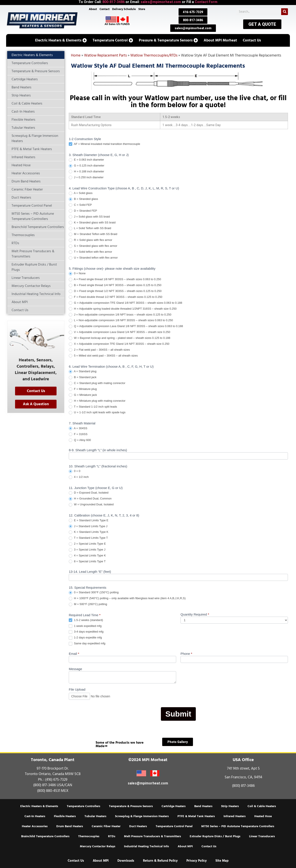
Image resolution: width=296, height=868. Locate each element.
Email (74, 654)
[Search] (285, 12)
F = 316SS (78, 434)
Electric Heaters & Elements (39, 806)
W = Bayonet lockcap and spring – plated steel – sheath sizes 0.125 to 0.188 (120, 338)
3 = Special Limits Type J (87, 550)
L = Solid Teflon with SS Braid (90, 228)
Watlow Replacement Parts (105, 55)
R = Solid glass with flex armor (90, 240)
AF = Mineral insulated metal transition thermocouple (104, 144)
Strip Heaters (230, 806)
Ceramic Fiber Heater (106, 826)
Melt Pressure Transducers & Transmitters (152, 836)
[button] (61, 40)
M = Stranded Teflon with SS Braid (93, 234)
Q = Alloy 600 (80, 440)
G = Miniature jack (83, 395)
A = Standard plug (83, 371)
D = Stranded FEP (83, 211)
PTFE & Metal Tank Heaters (196, 816)
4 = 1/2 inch (79, 477)
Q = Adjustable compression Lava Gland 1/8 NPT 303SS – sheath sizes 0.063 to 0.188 (126, 326)
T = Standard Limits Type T (88, 538)
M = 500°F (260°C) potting (88, 604)
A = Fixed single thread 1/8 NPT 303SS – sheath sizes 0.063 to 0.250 (115, 279)
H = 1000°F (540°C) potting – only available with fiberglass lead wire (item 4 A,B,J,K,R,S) (127, 598)
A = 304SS (78, 428)
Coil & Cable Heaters (262, 806)
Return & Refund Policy (160, 861)
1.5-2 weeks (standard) (86, 620)
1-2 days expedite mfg (85, 638)
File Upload (77, 690)
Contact (105, 9)
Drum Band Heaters (70, 826)
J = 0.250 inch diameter (86, 178)
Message (75, 669)
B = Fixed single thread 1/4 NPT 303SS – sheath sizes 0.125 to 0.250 (115, 285)
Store (142, 9)
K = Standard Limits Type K (89, 532)
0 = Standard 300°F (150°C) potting (94, 593)
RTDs (112, 836)
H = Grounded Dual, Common (90, 499)
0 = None (77, 274)
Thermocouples (89, 836)
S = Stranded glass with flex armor (93, 246)
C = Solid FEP (80, 205)
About (93, 9)
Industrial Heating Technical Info (146, 846)
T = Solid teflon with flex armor (90, 252)
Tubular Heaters (95, 816)
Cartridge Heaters (174, 806)
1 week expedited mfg (85, 626)
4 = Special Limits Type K (87, 556)
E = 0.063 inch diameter (86, 160)
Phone (186, 654)
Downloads (126, 861)
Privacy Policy (197, 861)
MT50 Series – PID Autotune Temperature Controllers (238, 826)
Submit (178, 714)
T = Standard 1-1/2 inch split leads (93, 407)
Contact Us (209, 846)
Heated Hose (263, 816)
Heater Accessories (35, 826)
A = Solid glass (81, 193)
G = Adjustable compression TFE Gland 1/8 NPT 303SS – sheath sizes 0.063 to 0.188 (125, 303)
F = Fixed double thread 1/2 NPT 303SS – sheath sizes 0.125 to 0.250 (115, 297)
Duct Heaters (138, 826)
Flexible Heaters (65, 816)
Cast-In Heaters (35, 816)
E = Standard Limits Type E (89, 521)
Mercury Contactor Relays (98, 846)
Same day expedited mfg (87, 644)
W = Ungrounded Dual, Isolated (91, 505)
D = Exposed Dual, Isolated (89, 493)
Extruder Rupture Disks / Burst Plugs (215, 836)
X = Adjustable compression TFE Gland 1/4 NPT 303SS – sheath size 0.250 (119, 344)
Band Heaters (203, 806)
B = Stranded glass (83, 199)
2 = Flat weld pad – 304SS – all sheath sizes (99, 350)
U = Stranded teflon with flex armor (93, 258)
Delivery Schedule (124, 9)
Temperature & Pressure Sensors (131, 806)
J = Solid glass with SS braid (89, 217)
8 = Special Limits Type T (87, 562)
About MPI (185, 846)
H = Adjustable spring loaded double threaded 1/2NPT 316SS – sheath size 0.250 (123, 309)
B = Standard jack (83, 377)
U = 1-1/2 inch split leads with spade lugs (97, 413)
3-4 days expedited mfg (86, 632)
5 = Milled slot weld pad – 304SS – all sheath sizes (103, 356)
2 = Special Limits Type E (87, 544)
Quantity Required (195, 614)
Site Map (222, 861)
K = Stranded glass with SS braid (92, 223)
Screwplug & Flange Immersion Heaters (142, 816)
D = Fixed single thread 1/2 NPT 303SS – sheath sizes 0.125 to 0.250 (115, 291)
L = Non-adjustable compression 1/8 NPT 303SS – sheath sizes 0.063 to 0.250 (121, 320)
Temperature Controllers (83, 806)
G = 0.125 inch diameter (87, 166)
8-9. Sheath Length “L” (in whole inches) (98, 450)
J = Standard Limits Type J (88, 526)
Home (76, 55)
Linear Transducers (262, 836)
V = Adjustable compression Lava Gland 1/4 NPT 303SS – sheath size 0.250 (120, 332)
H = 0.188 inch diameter (86, 172)
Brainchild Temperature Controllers (45, 836)
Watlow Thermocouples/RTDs (154, 55)
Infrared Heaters (235, 816)
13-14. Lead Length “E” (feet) (90, 572)
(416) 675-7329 (56, 780)
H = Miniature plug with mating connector (97, 401)
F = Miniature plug (83, 389)
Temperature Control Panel (174, 826)
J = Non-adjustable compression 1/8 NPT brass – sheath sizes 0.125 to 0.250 (120, 315)
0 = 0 (75, 471)
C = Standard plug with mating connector (97, 383)
